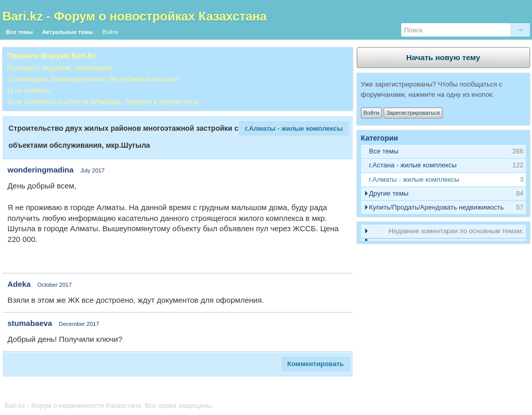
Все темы (20, 32)
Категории (380, 138)
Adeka (19, 284)
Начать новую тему (443, 57)
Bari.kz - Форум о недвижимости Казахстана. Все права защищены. (109, 405)
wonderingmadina (41, 170)
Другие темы (389, 193)
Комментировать (316, 364)
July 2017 (92, 170)
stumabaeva (30, 323)
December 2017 (79, 324)
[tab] (443, 166)
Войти (110, 32)
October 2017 (55, 285)
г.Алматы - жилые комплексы (294, 128)
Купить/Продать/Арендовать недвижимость (437, 207)
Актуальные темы (68, 32)
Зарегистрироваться (413, 113)
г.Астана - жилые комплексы (413, 165)
